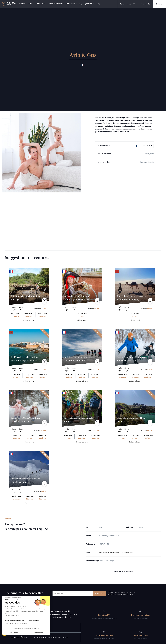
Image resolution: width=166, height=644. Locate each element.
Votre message (92, 561)
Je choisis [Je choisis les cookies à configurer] (14, 632)
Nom (88, 527)
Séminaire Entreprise (56, 4)
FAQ (98, 4)
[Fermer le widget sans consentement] (13, 597)
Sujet (88, 552)
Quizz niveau (90, 4)
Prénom (129, 527)
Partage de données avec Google (17, 623)
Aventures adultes (26, 4)
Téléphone (91, 544)
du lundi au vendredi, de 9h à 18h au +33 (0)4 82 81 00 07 (53, 637)
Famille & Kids (40, 4)
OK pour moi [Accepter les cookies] (38, 632)
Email (88, 536)
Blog (81, 4)
